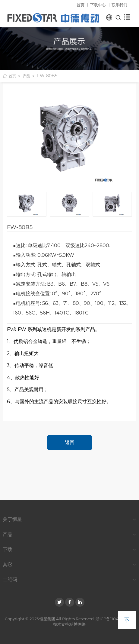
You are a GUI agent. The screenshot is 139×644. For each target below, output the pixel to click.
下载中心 (98, 5)
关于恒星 (69, 520)
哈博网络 (78, 624)
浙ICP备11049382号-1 (115, 619)
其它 (69, 565)
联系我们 (119, 5)
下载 (69, 550)
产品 (27, 76)
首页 (81, 5)
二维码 (69, 580)
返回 (70, 442)
